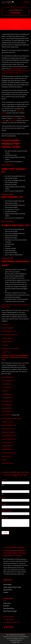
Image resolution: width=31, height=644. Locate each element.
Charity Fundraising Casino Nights (11, 418)
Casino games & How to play (12, 587)
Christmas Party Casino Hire (10, 335)
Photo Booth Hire (7, 415)
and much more (6, 352)
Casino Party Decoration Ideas (10, 348)
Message (5, 518)
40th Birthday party (7, 405)
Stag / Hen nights (7, 387)
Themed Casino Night (8, 429)
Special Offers (8, 590)
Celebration (5, 391)
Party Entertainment (7, 377)
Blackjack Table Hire (7, 449)
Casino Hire (5, 324)
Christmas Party (7, 384)
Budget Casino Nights (8, 432)
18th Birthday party (7, 394)
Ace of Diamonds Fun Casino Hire (17, 358)
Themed (15, 118)
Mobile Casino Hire (7, 342)
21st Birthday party (7, 398)
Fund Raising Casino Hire (9, 331)
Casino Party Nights (7, 328)
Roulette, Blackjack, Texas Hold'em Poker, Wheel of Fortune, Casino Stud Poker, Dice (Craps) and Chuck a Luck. (15, 71)
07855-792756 (16, 28)
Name (4, 480)
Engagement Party (7, 408)
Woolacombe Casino (8, 463)
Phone (4, 498)
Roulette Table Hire (7, 446)
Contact (6, 592)
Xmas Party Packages (10, 611)
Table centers (12, 121)
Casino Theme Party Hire (9, 439)
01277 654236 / (15, 25)
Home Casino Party (7, 422)
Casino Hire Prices (7, 443)
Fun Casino (5, 345)
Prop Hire (4, 460)
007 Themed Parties (8, 412)
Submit (5, 533)
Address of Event (7, 511)
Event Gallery (7, 585)
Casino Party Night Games (9, 436)
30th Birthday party (7, 401)
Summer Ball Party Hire (9, 381)
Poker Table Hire (6, 456)
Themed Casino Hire (8, 338)
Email (4, 504)
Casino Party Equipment (9, 453)
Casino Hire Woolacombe (9, 425)
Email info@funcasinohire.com (16, 20)
